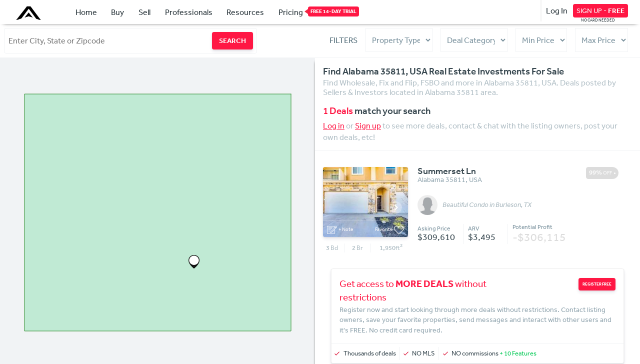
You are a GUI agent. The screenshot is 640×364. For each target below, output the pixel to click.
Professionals (189, 12)
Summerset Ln (447, 171)
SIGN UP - (600, 10)
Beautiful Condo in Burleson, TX (487, 205)
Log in (334, 125)
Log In (557, 10)
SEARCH (232, 40)
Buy (117, 12)
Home (86, 12)
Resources (245, 12)
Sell (144, 12)
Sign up (368, 125)
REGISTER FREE (597, 284)
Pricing (291, 11)
